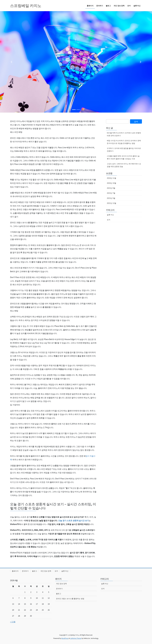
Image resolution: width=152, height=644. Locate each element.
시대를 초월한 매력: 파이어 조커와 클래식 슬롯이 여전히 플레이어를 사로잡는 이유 (123, 157)
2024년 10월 (112, 183)
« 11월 (13, 622)
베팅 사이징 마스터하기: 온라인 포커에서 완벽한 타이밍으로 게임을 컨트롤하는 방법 (124, 142)
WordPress (65, 638)
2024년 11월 (112, 178)
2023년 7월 (111, 193)
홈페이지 (15, 571)
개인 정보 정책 (46, 571)
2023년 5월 (111, 198)
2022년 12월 (112, 203)
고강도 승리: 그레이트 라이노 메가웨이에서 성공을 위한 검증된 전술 (124, 165)
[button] (11, 62)
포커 (109, 220)
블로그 (35, 571)
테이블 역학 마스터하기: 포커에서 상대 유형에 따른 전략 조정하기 (124, 134)
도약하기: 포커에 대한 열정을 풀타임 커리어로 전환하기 (124, 150)
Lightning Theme (76, 638)
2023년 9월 (111, 188)
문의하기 (25, 571)
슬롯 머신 (110, 215)
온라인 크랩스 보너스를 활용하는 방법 (70, 598)
